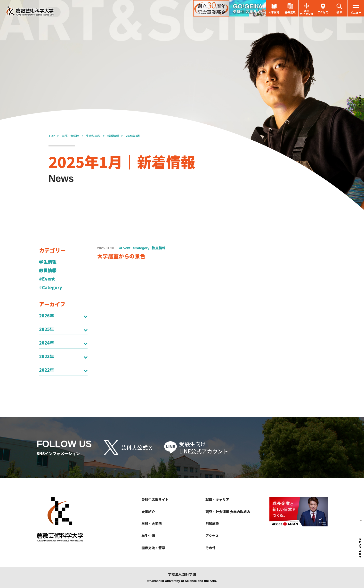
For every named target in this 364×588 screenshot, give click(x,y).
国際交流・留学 (153, 548)
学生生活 (148, 536)
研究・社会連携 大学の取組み (228, 512)
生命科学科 (93, 136)
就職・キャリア (217, 499)
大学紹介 (148, 512)
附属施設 (212, 524)
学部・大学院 (70, 136)
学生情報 (48, 262)
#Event (47, 279)
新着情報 (113, 136)
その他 (210, 548)
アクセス (212, 536)
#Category (51, 287)
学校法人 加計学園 (182, 574)
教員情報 (48, 270)
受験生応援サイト (155, 499)
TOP (52, 136)
